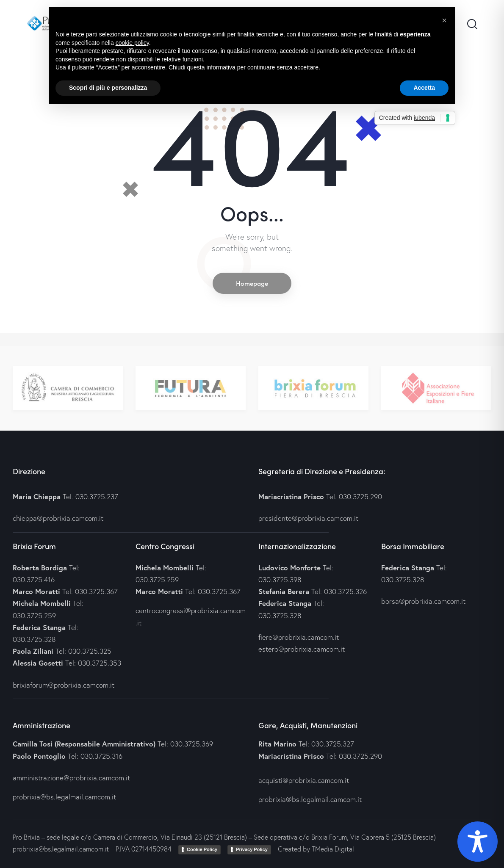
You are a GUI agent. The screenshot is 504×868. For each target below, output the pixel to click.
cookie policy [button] (132, 43)
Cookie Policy (202, 849)
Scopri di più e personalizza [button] (108, 88)
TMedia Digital (333, 849)
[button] (444, 20)
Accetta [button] (424, 88)
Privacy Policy (252, 849)
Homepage (252, 283)
